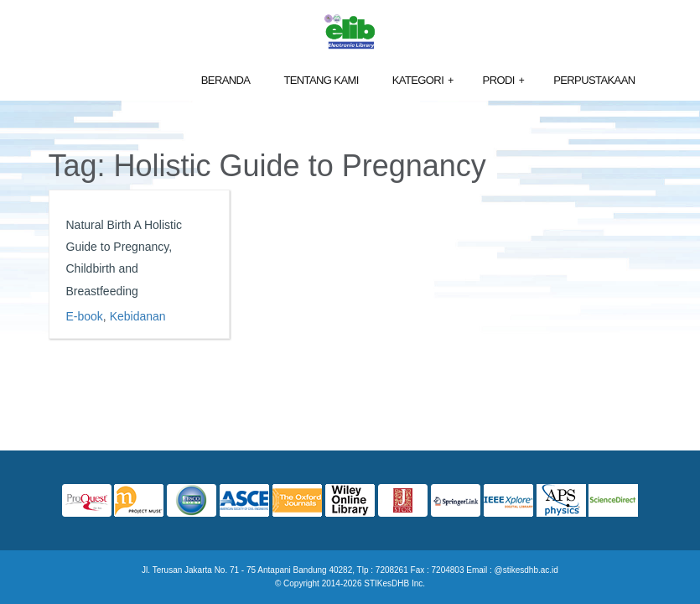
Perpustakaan (594, 80)
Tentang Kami (321, 80)
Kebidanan (138, 316)
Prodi (504, 81)
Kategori (423, 81)
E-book (85, 316)
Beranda (226, 80)
